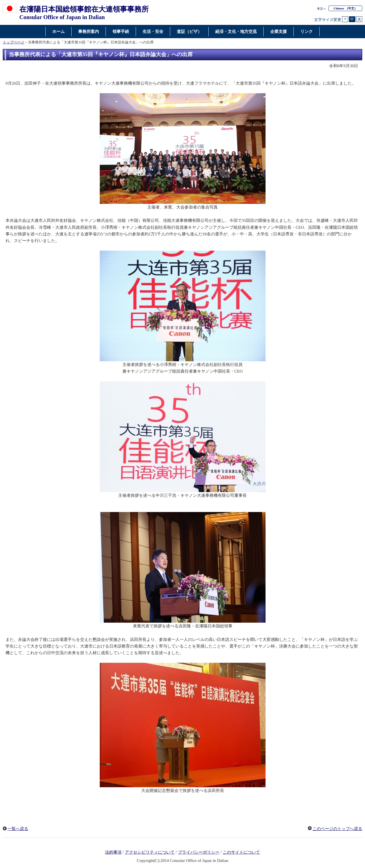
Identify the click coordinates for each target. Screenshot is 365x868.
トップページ (14, 42)
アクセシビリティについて (150, 852)
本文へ (321, 9)
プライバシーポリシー (199, 852)
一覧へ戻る (18, 829)
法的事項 (113, 852)
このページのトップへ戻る (337, 829)
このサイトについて (241, 852)
